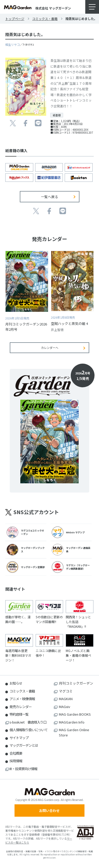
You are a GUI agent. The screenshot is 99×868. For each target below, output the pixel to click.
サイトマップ (19, 738)
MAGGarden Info (72, 722)
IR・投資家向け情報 (23, 769)
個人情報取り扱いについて (29, 730)
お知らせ (16, 683)
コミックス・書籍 (45, 19)
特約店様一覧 (19, 714)
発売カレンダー (21, 707)
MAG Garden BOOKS (75, 714)
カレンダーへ (50, 348)
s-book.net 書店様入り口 (28, 722)
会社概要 (16, 753)
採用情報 (16, 761)
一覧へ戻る (49, 197)
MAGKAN (66, 699)
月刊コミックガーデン (76, 683)
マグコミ (66, 691)
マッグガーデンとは (24, 745)
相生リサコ (13, 44)
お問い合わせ (49, 811)
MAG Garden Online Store (74, 732)
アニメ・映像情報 (22, 699)
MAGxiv (65, 707)
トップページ (15, 19)
